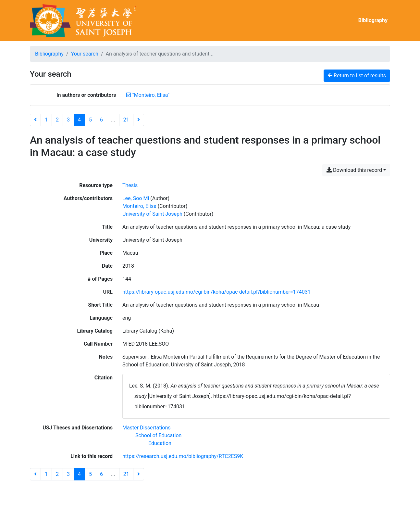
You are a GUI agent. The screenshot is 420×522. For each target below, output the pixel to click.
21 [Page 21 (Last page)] (126, 120)
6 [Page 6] (101, 120)
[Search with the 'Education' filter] (160, 443)
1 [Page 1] (46, 120)
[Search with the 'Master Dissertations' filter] (147, 428)
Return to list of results (357, 76)
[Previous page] (35, 120)
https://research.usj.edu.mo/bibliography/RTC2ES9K (183, 456)
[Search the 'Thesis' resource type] (130, 185)
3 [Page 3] (68, 120)
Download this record (354, 170)
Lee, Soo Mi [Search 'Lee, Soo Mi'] (136, 198)
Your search (85, 54)
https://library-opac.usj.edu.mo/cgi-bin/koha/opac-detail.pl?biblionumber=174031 (216, 292)
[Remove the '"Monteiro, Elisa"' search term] (151, 95)
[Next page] (139, 120)
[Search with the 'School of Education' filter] (158, 435)
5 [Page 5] (90, 120)
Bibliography (373, 20)
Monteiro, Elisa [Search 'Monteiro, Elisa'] (139, 206)
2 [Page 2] (57, 120)
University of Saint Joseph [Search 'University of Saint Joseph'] (152, 214)
